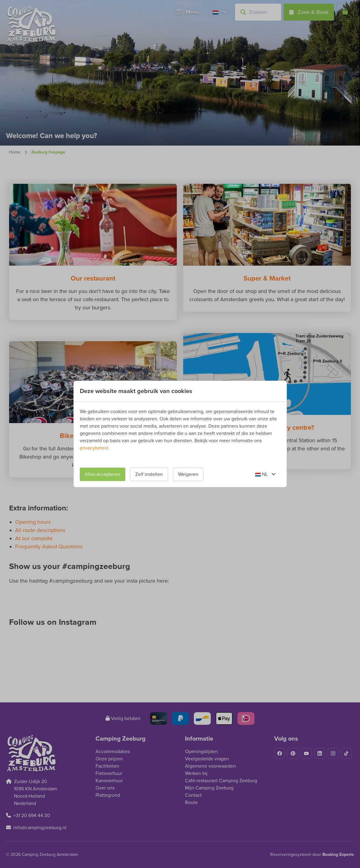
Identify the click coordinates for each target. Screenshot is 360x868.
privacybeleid (94, 448)
